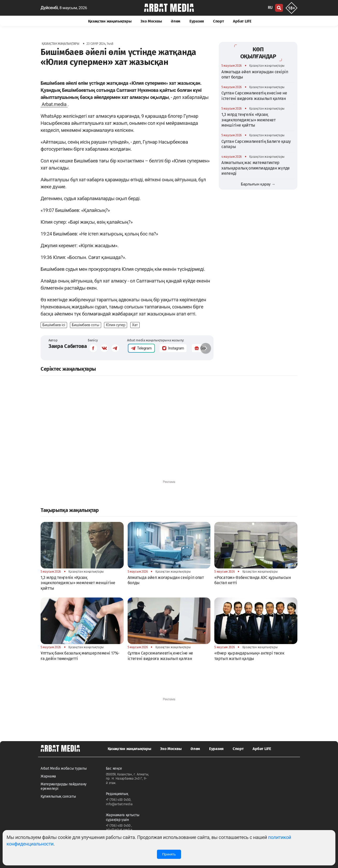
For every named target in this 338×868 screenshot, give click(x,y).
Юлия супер (116, 325)
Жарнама (48, 776)
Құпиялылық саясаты (58, 796)
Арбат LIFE (242, 21)
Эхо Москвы (151, 21)
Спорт (219, 21)
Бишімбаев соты (86, 325)
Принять (169, 854)
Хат (135, 325)
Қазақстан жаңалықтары (110, 21)
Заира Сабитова (68, 346)
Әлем (176, 21)
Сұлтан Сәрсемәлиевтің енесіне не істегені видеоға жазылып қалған (254, 96)
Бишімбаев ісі (54, 325)
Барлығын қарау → (258, 184)
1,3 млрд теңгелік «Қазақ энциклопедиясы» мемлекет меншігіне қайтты (249, 120)
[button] (206, 348)
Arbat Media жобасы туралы (64, 768)
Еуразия (197, 21)
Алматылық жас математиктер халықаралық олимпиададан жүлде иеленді (256, 168)
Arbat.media (54, 104)
